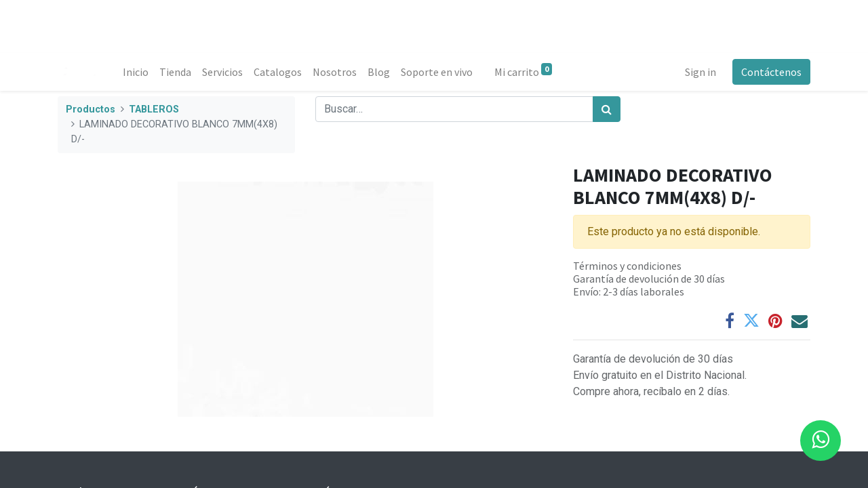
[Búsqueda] (607, 109)
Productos (91, 109)
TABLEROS (154, 109)
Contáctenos (771, 72)
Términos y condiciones (627, 266)
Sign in (701, 72)
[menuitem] (136, 72)
